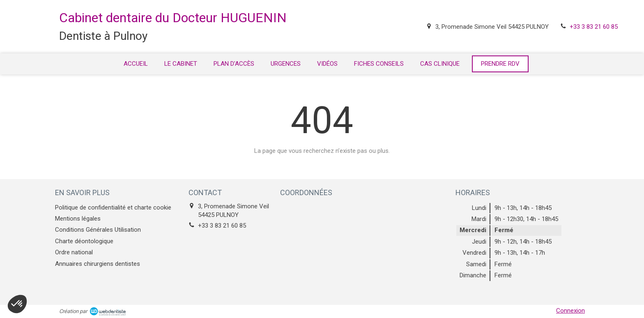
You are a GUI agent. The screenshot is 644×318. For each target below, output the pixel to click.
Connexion (570, 311)
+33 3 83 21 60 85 (594, 27)
